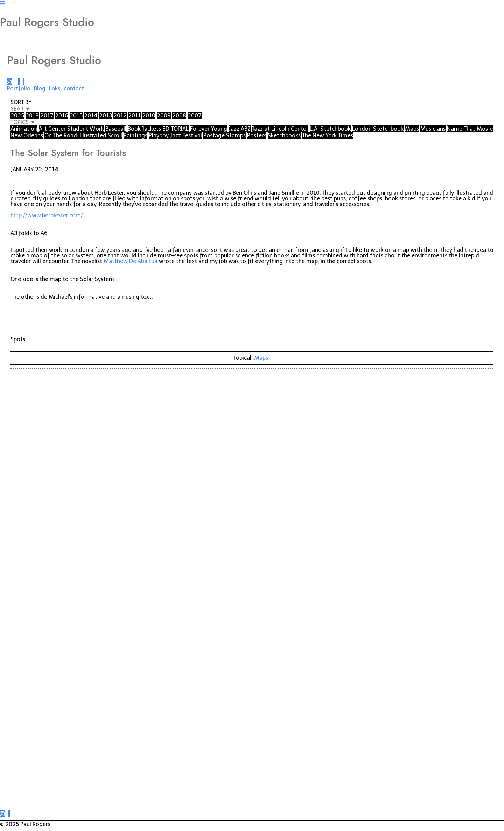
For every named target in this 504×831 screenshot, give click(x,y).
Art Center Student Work (71, 129)
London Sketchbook (378, 129)
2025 (17, 115)
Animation (24, 129)
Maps (412, 129)
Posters (257, 135)
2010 (149, 115)
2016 (62, 115)
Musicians (433, 129)
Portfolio (19, 88)
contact (74, 88)
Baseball (116, 129)
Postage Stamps (225, 135)
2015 (76, 115)
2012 (120, 115)
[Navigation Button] (2, 3)
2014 (91, 115)
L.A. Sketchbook (330, 129)
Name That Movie (470, 129)
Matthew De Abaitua (131, 261)
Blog (40, 88)
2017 (47, 115)
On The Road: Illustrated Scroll (83, 135)
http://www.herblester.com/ (47, 215)
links (55, 88)
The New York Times (328, 135)
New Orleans (27, 135)
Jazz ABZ (240, 129)
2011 (134, 115)
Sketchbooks (284, 135)
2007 (195, 115)
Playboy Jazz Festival (175, 135)
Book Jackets (145, 129)
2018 (32, 115)
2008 (179, 115)
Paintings (135, 135)
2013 (106, 115)
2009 (164, 115)
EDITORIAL (176, 129)
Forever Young (209, 129)
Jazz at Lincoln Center (280, 129)
